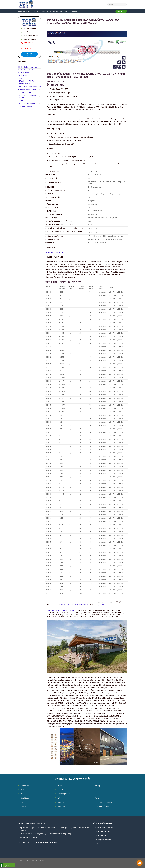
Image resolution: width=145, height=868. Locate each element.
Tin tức (74, 11)
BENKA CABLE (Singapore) (28, 67)
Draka (20, 78)
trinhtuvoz (42, 861)
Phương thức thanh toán (104, 840)
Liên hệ (67, 11)
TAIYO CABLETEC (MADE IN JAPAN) (28, 96)
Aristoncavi (25, 786)
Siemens (98, 794)
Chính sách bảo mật (102, 836)
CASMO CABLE (24, 75)
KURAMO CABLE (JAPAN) (27, 89)
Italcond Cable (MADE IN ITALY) (29, 87)
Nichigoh (98, 786)
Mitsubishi (62, 802)
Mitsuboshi (62, 806)
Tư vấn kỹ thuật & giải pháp (105, 827)
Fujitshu (23, 806)
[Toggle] (40, 67)
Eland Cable (25, 798)
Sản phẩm (41, 11)
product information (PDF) (55, 252)
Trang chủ (22, 11)
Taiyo (97, 798)
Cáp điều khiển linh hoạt (55, 17)
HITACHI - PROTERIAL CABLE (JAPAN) (26, 82)
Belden (23, 790)
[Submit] (125, 5)
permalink (101, 605)
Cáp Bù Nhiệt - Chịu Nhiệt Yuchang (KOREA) (27, 71)
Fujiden (23, 802)
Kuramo (61, 786)
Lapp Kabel (62, 790)
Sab (97, 790)
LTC (59, 798)
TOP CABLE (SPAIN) (25, 106)
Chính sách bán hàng (55, 11)
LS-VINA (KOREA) (24, 92)
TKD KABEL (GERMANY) (27, 104)
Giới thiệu (31, 11)
